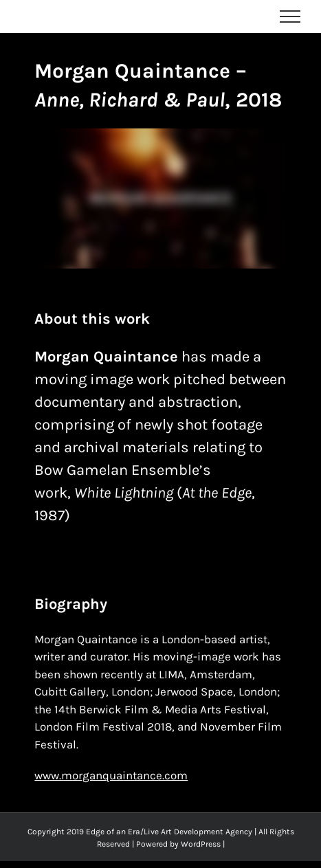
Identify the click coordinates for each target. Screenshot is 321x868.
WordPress (201, 844)
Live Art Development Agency (198, 832)
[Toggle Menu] (290, 16)
